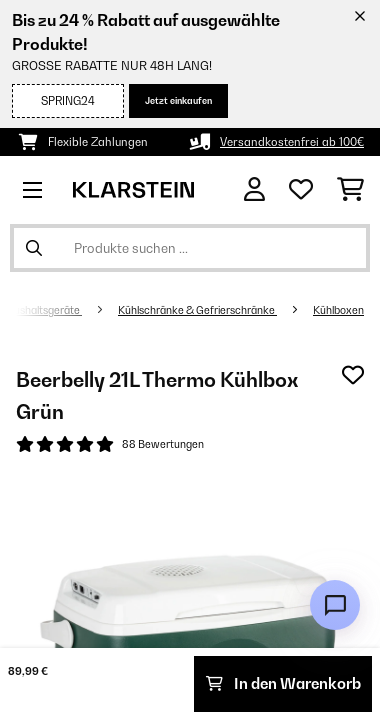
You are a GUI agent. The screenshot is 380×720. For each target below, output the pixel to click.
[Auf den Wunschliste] (353, 375)
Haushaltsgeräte (41, 310)
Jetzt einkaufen (178, 100)
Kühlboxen (338, 310)
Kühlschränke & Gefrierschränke (197, 310)
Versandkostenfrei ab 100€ (292, 142)
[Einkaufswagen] (350, 190)
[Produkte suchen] (190, 248)
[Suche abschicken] (34, 248)
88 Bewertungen (163, 444)
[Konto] (254, 189)
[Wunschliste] (301, 190)
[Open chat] (335, 605)
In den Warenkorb (283, 683)
